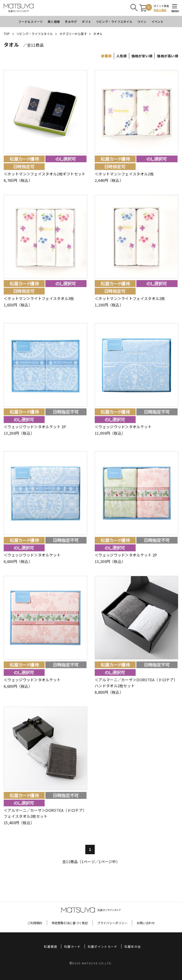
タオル (98, 34)
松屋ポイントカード (103, 946)
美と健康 (54, 21)
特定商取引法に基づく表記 (70, 923)
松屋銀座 (50, 946)
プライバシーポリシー (112, 923)
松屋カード (73, 946)
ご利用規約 (35, 923)
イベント (158, 21)
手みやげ (71, 21)
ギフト (86, 21)
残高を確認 (160, 10)
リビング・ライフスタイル (114, 21)
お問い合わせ (146, 923)
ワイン (142, 21)
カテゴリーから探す (73, 34)
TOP (7, 34)
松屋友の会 (133, 946)
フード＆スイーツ (30, 21)
